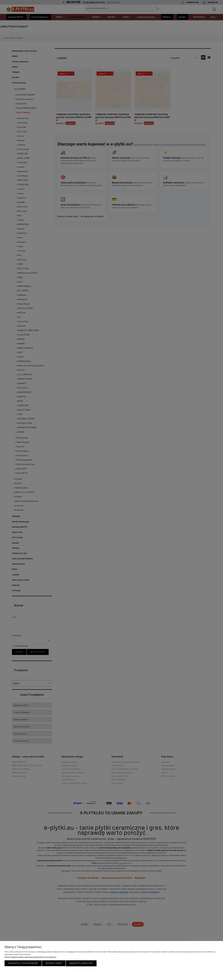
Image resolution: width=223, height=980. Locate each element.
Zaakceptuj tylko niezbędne (23, 963)
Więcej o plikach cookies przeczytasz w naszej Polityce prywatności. (31, 957)
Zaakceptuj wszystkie (81, 963)
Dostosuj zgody (54, 963)
